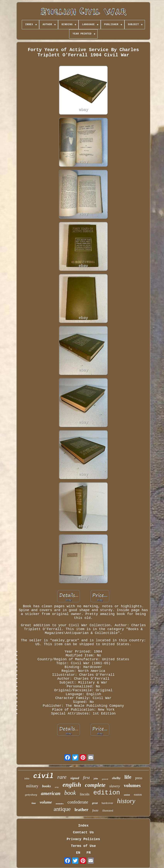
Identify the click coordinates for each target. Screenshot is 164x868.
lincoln (85, 794)
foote (95, 810)
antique (62, 809)
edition (107, 793)
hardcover (107, 803)
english (72, 785)
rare (62, 777)
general (105, 779)
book (70, 793)
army (57, 787)
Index (83, 826)
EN (78, 853)
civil (43, 776)
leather (81, 810)
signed (75, 778)
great (95, 803)
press (139, 778)
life (128, 777)
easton (138, 795)
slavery (115, 786)
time (34, 803)
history (126, 801)
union (127, 795)
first (86, 778)
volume (46, 802)
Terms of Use (83, 846)
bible (27, 778)
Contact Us (83, 832)
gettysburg (31, 795)
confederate (78, 802)
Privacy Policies (83, 839)
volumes (132, 785)
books (46, 786)
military (32, 786)
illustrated (108, 811)
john (96, 779)
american (51, 793)
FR (89, 853)
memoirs (60, 804)
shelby (116, 778)
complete (95, 785)
